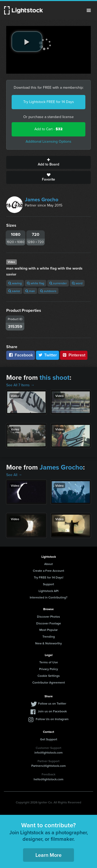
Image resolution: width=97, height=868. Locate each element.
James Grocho (42, 199)
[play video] (27, 42)
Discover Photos (48, 616)
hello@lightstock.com (48, 779)
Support (48, 584)
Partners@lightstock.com (48, 766)
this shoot (55, 377)
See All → (14, 475)
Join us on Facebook (52, 711)
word (77, 283)
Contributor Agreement (49, 682)
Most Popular (48, 630)
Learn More (48, 855)
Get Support (49, 739)
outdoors (48, 291)
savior (14, 291)
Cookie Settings (49, 676)
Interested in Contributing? (49, 597)
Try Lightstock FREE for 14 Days (49, 102)
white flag (36, 283)
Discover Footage (49, 623)
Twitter (48, 355)
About (48, 564)
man (30, 291)
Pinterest (74, 355)
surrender (58, 283)
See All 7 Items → (20, 385)
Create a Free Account (48, 571)
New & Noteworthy (48, 643)
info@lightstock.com (48, 752)
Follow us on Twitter (52, 703)
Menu (89, 10)
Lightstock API (48, 591)
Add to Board (48, 162)
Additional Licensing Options (48, 142)
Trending (49, 636)
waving (15, 283)
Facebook (21, 355)
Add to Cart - (48, 129)
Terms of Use (49, 662)
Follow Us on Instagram (52, 719)
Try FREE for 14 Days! (49, 577)
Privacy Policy (48, 669)
